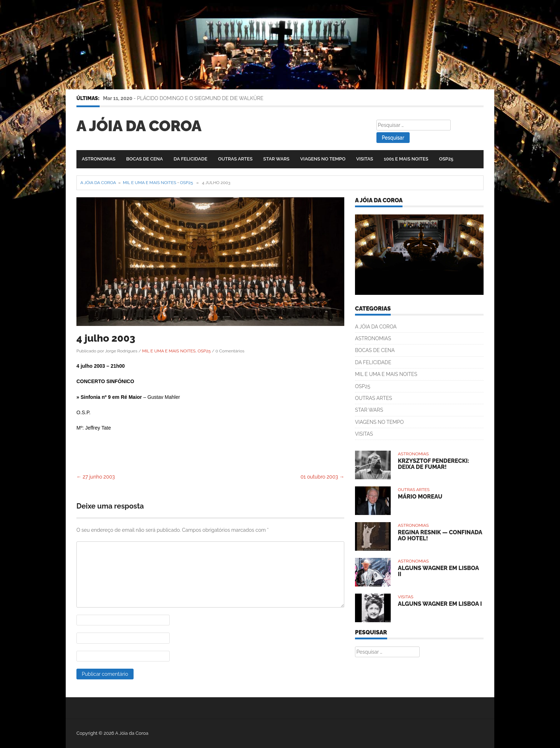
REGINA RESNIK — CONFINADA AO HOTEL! (440, 536)
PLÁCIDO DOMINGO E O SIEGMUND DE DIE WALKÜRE (200, 98)
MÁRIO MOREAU (420, 497)
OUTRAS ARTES (235, 159)
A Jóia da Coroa (139, 126)
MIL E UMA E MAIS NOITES (149, 183)
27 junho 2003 (96, 477)
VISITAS (365, 159)
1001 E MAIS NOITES (406, 159)
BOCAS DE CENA (144, 159)
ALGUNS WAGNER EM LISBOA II (438, 571)
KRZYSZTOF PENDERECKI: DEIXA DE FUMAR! (434, 464)
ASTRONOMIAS (99, 159)
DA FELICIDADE (190, 159)
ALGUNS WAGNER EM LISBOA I (440, 604)
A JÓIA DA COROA (376, 327)
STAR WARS (276, 159)
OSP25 (446, 159)
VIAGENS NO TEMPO (323, 159)
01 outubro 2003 (322, 477)
